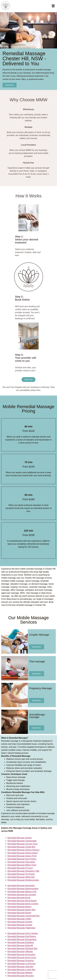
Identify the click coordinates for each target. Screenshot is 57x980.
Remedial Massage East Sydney (22, 859)
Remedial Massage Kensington (21, 955)
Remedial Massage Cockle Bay (21, 847)
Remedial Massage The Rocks (21, 874)
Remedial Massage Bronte (19, 913)
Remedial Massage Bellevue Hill (22, 892)
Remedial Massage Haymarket (21, 862)
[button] (53, 6)
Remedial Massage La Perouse (21, 964)
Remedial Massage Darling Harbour (23, 850)
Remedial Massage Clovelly (20, 922)
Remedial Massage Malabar (20, 973)
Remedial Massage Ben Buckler (22, 895)
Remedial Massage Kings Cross (22, 958)
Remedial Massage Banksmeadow (23, 889)
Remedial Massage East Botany (22, 936)
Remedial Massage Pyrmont (20, 868)
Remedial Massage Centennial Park (23, 916)
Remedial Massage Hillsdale (20, 952)
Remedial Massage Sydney (20, 838)
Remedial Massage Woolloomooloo (23, 880)
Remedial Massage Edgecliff (20, 945)
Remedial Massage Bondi (19, 898)
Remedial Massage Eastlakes (21, 942)
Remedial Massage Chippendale (22, 841)
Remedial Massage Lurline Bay (21, 970)
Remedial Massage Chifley (19, 919)
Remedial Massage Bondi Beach (22, 901)
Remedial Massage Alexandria (21, 886)
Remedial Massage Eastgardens (22, 939)
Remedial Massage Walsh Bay (21, 877)
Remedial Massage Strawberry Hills (23, 871)
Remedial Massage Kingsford (21, 961)
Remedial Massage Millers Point (22, 865)
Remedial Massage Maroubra (21, 976)
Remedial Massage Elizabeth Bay (22, 948)
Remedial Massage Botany (19, 907)
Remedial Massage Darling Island (22, 853)
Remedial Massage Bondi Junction (23, 904)
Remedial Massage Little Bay (20, 967)
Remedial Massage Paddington (21, 928)
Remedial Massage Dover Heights (23, 933)
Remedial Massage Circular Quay (22, 844)
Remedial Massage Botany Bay (21, 910)
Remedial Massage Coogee (20, 925)
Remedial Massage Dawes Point (22, 856)
